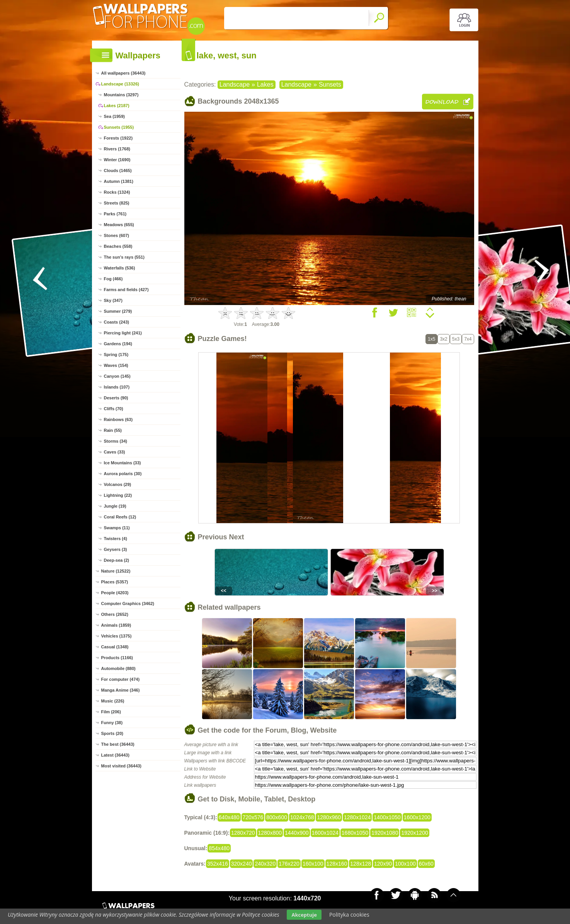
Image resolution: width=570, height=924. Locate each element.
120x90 (383, 864)
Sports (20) (112, 733)
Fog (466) (113, 279)
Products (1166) (117, 658)
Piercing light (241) (123, 333)
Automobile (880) (118, 668)
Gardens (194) (118, 344)
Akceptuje (304, 915)
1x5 (431, 339)
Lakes (265, 84)
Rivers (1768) (117, 149)
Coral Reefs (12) (120, 517)
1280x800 (270, 833)
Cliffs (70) (114, 409)
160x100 (313, 864)
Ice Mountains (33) (123, 463)
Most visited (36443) (122, 766)
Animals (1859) (116, 625)
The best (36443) (118, 744)
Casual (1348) (115, 647)
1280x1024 (357, 817)
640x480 (229, 817)
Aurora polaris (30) (123, 474)
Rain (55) (113, 430)
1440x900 (297, 833)
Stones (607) (117, 235)
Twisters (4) (116, 539)
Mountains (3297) (121, 95)
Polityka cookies (349, 915)
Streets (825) (117, 203)
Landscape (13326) (120, 84)
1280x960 (329, 817)
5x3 (456, 339)
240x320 (265, 864)
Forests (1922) (118, 138)
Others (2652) (115, 614)
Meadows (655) (119, 225)
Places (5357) (115, 582)
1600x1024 (325, 833)
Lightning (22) (118, 495)
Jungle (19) (115, 506)
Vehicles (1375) (117, 636)
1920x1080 (385, 833)
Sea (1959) (114, 116)
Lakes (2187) (117, 106)
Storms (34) (116, 441)
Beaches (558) (118, 246)
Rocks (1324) (117, 192)
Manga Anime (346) (121, 690)
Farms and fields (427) (126, 290)
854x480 (219, 848)
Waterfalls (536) (120, 268)
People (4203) (115, 593)
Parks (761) (115, 214)
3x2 (443, 339)
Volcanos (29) (118, 484)
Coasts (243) (117, 322)
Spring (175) (116, 355)
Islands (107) (117, 387)
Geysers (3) (116, 549)
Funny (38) (112, 723)
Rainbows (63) (118, 419)
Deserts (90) (116, 398)
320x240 (242, 864)
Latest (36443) (115, 755)
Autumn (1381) (119, 181)
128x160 (337, 864)
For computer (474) (121, 679)
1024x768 (302, 817)
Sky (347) (113, 300)
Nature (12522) (116, 571)
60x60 (426, 864)
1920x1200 (414, 833)
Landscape (235, 84)
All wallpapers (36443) (123, 73)
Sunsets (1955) (119, 127)
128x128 (361, 864)
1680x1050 (355, 833)
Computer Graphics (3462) (128, 603)
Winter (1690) (117, 160)
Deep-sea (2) (117, 560)
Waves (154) (116, 365)
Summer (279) (118, 311)
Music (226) (113, 701)
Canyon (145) (117, 376)
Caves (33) (115, 452)
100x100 (405, 864)
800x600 (277, 817)
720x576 (253, 817)
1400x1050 (387, 817)
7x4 (468, 339)
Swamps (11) (117, 528)
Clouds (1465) (118, 170)
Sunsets (330, 84)
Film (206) (111, 712)
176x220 (289, 864)
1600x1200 (417, 817)
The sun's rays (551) (124, 257)
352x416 (218, 864)
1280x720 (243, 833)
